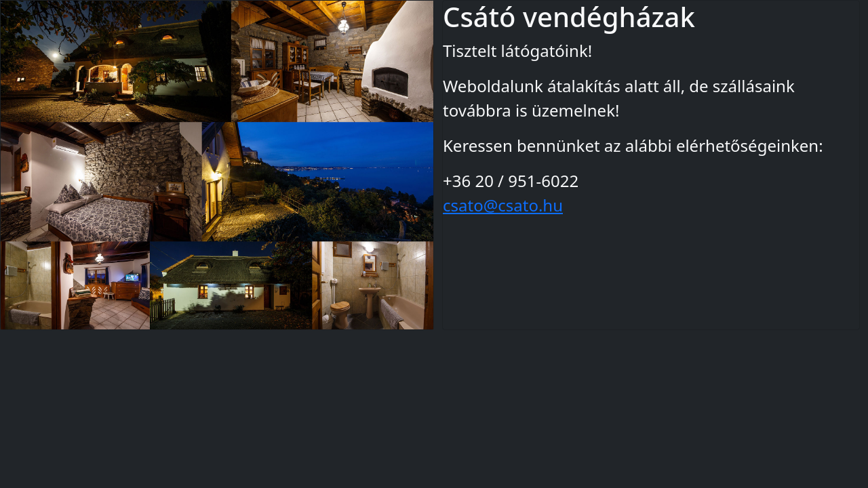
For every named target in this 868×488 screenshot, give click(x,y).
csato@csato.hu (503, 205)
